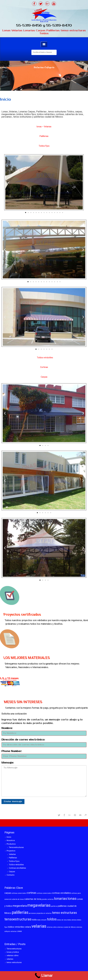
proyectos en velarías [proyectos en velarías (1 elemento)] (44, 913)
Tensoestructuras (16, 847)
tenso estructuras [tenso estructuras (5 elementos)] (64, 913)
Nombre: (7, 728)
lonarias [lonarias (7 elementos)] (61, 899)
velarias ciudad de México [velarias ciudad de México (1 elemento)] (67, 927)
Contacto (11, 875)
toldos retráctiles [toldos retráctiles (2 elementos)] (16, 927)
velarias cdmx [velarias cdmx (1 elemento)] (52, 927)
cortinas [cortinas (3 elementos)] (31, 893)
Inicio (9, 837)
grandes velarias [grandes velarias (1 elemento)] (48, 899)
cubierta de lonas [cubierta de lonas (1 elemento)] (18, 899)
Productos (11, 844)
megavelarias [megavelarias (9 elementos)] (39, 905)
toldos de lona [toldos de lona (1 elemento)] (62, 920)
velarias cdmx (13, 955)
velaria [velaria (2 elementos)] (28, 927)
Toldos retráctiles (16, 865)
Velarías (12, 854)
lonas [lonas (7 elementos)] (72, 899)
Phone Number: (12, 751)
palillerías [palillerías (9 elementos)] (20, 912)
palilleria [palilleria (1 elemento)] (54, 906)
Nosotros (11, 840)
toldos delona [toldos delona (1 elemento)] (72, 920)
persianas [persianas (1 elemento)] (32, 913)
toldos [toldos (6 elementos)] (52, 919)
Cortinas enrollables (17, 868)
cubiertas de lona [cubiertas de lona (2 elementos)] (33, 899)
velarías (10, 959)
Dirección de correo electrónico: (23, 740)
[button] (35, 198)
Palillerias (13, 858)
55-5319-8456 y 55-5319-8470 (44, 25)
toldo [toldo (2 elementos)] (34, 920)
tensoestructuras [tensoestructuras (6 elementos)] (18, 919)
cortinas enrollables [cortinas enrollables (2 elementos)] (61, 893)
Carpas (12, 872)
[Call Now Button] (44, 976)
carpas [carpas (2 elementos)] (8, 893)
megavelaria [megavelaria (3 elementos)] (20, 906)
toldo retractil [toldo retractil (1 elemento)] (42, 920)
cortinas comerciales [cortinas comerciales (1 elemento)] (44, 893)
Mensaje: (8, 763)
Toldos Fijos (14, 861)
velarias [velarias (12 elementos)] (39, 926)
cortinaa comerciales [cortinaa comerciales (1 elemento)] (19, 893)
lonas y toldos (13, 952)
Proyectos (11, 851)
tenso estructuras (14, 962)
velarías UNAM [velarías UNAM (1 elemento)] (16, 931)
